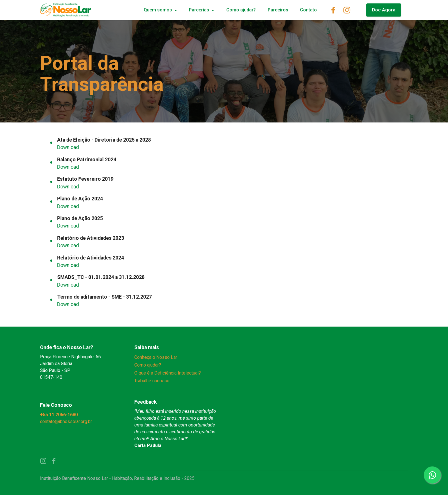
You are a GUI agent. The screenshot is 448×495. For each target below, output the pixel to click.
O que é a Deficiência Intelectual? (168, 373)
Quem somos (158, 10)
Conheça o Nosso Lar (156, 357)
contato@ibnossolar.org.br (67, 421)
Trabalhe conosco (152, 381)
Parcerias (199, 10)
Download (68, 147)
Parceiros (278, 10)
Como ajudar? (241, 10)
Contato (308, 10)
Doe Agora (384, 10)
